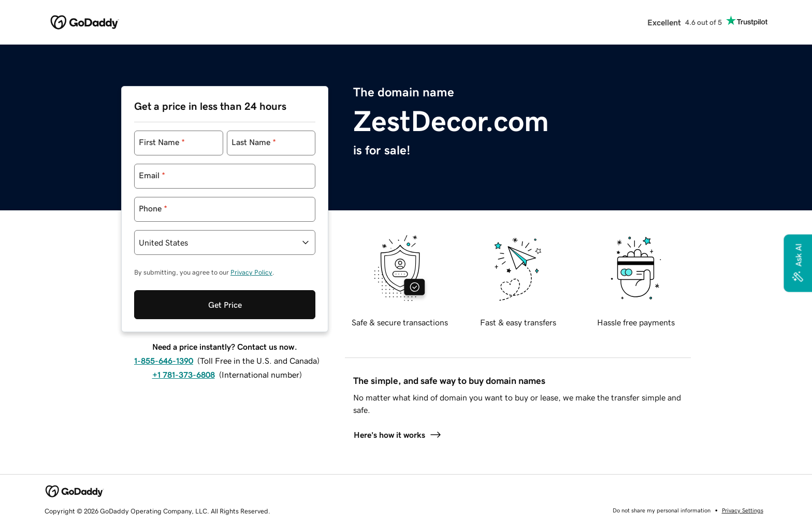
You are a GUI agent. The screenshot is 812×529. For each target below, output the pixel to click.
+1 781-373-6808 (184, 375)
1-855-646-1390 (164, 361)
